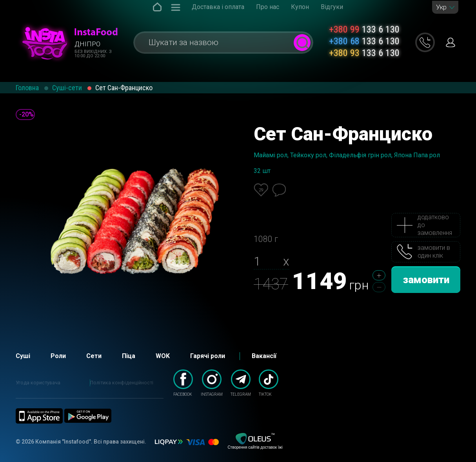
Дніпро (87, 44)
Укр (441, 7)
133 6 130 (364, 29)
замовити (426, 280)
